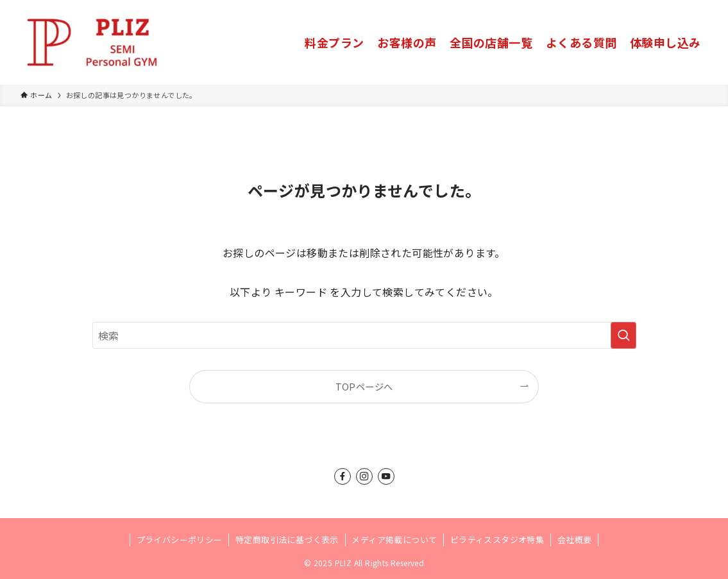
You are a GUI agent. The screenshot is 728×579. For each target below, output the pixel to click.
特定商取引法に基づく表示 (287, 540)
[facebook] (343, 476)
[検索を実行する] (623, 335)
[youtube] (386, 476)
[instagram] (364, 476)
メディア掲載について (394, 540)
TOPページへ (364, 386)
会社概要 (575, 540)
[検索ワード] (364, 335)
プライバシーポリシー (180, 540)
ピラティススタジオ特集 (497, 540)
